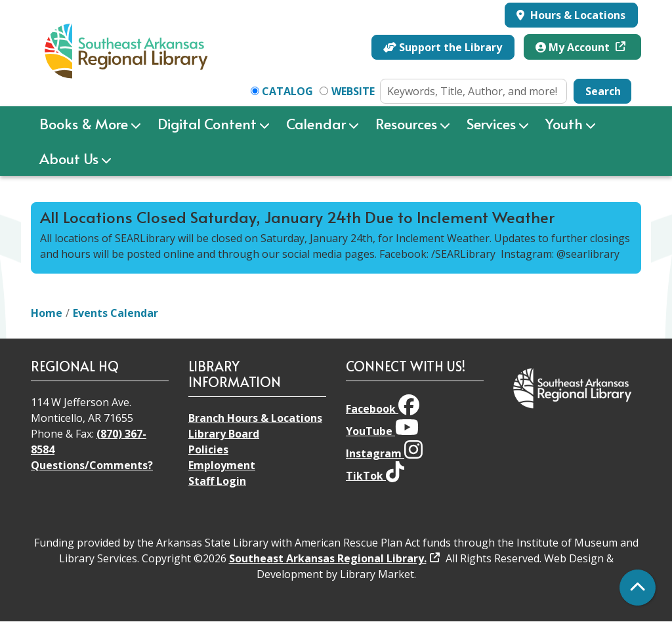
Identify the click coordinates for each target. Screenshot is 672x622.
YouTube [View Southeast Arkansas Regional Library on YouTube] (382, 431)
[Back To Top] (638, 588)
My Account (574, 47)
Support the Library (443, 47)
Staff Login (217, 481)
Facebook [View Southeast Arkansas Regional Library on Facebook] (383, 409)
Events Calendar (115, 313)
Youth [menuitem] (564, 123)
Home (47, 313)
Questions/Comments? (92, 465)
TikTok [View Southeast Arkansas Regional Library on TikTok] (375, 476)
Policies (208, 449)
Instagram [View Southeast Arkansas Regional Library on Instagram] (384, 453)
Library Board (224, 434)
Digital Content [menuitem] (207, 123)
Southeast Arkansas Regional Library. (328, 558)
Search (603, 91)
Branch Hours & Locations (255, 418)
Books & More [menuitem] (84, 123)
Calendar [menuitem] (316, 123)
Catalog (287, 91)
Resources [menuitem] (406, 123)
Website (353, 91)
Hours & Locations (577, 15)
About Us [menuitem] (69, 158)
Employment (222, 465)
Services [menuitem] (491, 123)
